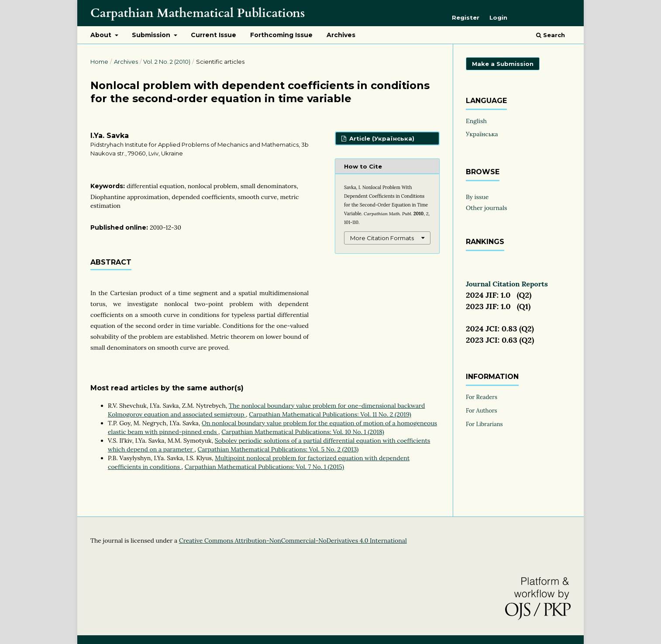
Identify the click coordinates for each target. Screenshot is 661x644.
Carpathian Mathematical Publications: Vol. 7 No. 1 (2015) (264, 467)
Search (551, 35)
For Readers (482, 397)
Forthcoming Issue (281, 35)
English (476, 121)
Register (466, 17)
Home (99, 62)
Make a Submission (503, 64)
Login (498, 17)
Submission (152, 35)
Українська (482, 134)
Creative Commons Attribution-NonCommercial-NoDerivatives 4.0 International (293, 541)
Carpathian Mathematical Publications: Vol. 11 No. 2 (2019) (330, 414)
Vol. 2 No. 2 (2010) (167, 62)
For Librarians (484, 424)
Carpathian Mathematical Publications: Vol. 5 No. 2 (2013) (278, 449)
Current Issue (213, 35)
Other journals (487, 208)
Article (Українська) (381, 138)
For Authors (482, 411)
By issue (477, 197)
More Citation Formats (382, 238)
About (102, 35)
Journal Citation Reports (507, 284)
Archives (341, 35)
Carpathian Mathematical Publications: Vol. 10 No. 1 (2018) (303, 432)
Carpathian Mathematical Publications (198, 13)
